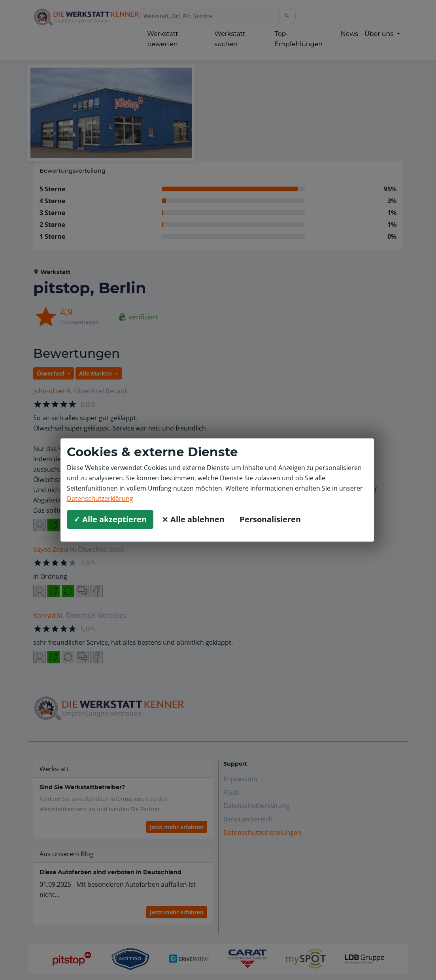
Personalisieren (270, 519)
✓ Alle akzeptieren (110, 519)
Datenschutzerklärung (100, 498)
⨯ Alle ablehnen (193, 519)
